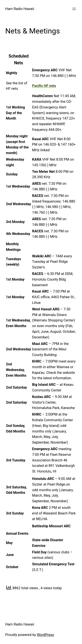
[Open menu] (74, 9)
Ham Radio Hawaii (20, 9)
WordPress (45, 635)
